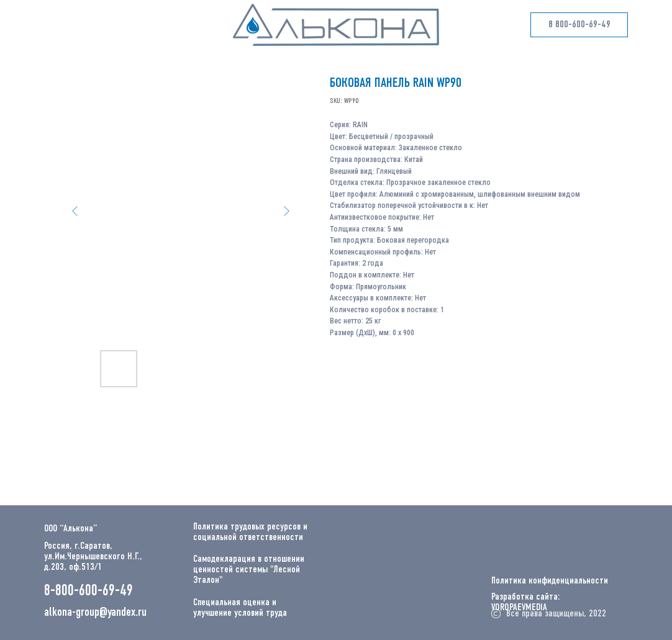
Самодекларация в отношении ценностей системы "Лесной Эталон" (249, 570)
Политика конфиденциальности (550, 581)
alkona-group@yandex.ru (95, 613)
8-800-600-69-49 (89, 591)
